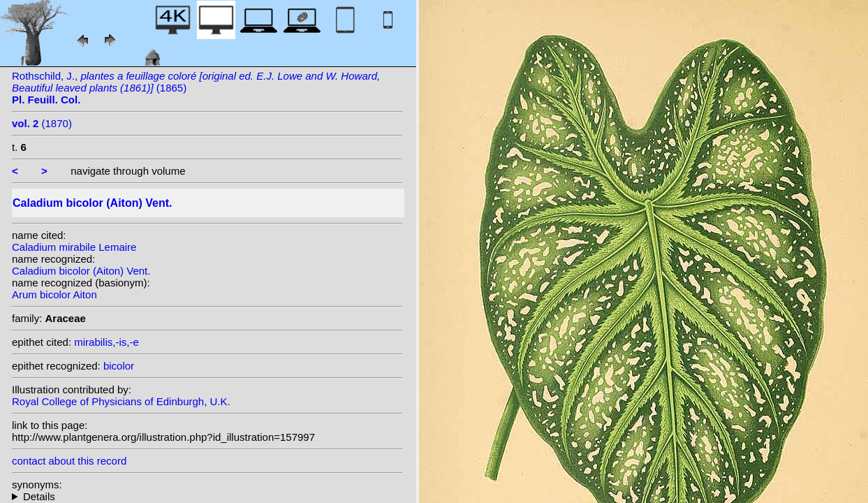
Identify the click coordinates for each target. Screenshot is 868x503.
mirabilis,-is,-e (106, 342)
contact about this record (69, 461)
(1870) (42, 123)
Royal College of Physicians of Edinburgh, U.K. (121, 401)
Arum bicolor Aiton (54, 294)
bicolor (119, 366)
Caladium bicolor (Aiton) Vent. (81, 271)
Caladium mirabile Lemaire (74, 247)
